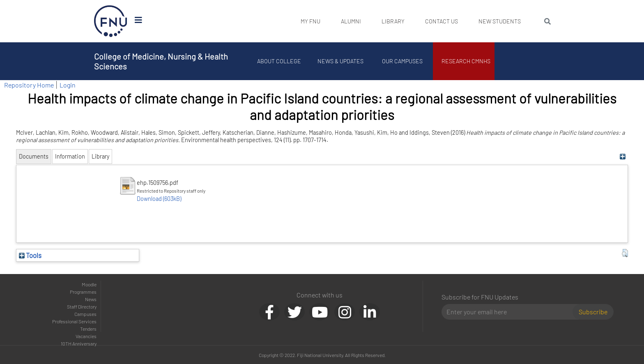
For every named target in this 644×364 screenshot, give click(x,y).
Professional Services (74, 321)
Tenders (88, 329)
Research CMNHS (466, 61)
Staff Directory (82, 306)
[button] (625, 253)
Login (68, 85)
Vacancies (86, 336)
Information (70, 156)
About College (279, 61)
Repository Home (29, 85)
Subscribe (593, 312)
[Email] (510, 312)
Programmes (83, 292)
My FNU (310, 21)
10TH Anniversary (79, 343)
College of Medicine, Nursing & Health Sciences (161, 61)
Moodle (89, 284)
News (91, 299)
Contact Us (442, 21)
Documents (34, 156)
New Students (500, 21)
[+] (623, 156)
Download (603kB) (159, 199)
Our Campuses (402, 61)
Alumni (351, 21)
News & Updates (340, 61)
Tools (30, 255)
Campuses (85, 314)
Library (393, 21)
